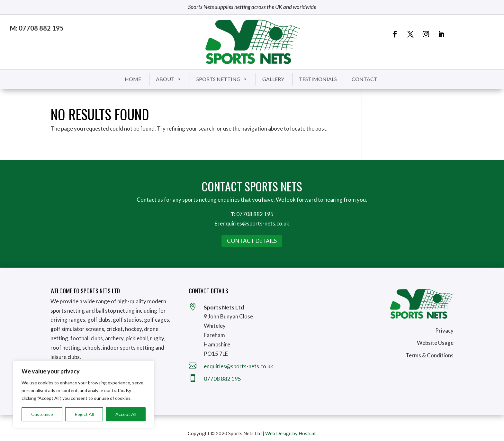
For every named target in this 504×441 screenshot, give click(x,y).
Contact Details (252, 241)
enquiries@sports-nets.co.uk (255, 223)
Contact (364, 79)
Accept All (126, 414)
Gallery (273, 79)
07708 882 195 (255, 214)
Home (133, 79)
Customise (42, 414)
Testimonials (318, 79)
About (169, 79)
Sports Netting (222, 79)
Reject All (84, 414)
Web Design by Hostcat (291, 433)
